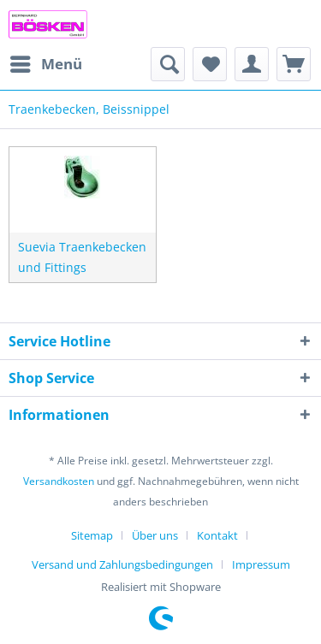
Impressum (261, 564)
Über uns (155, 535)
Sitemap (92, 535)
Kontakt (217, 535)
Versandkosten (59, 481)
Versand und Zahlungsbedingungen (122, 564)
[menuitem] (45, 64)
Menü (46, 62)
